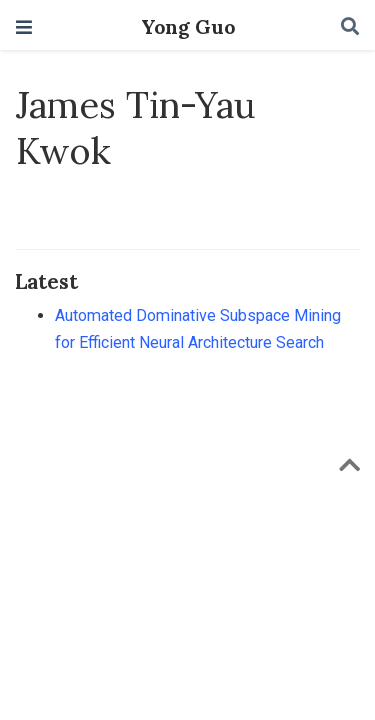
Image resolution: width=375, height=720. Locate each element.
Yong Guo (188, 27)
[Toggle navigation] (24, 27)
